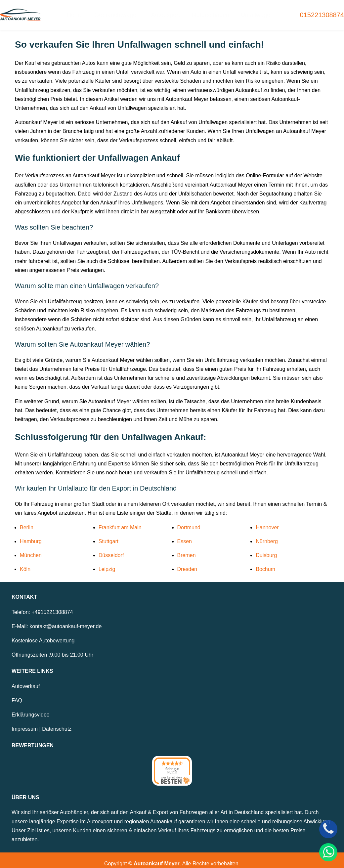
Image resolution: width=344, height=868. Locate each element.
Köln (25, 563)
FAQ (17, 694)
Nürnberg (267, 534)
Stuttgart (108, 534)
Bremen (187, 549)
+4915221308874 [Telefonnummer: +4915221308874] (52, 605)
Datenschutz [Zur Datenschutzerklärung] (57, 722)
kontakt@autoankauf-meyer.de (65, 619)
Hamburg (31, 534)
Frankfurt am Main (120, 521)
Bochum (265, 563)
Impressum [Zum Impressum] (25, 722)
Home (83, 11)
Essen (185, 534)
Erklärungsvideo (31, 708)
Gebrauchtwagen (122, 11)
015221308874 (322, 12)
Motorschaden (207, 11)
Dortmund (189, 521)
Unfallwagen (250, 11)
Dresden (187, 563)
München (31, 549)
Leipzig (107, 563)
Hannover (267, 521)
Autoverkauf (26, 679)
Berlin (27, 521)
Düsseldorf (111, 549)
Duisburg (266, 549)
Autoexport (166, 11)
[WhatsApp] (328, 852)
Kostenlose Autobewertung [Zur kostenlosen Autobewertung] (43, 634)
